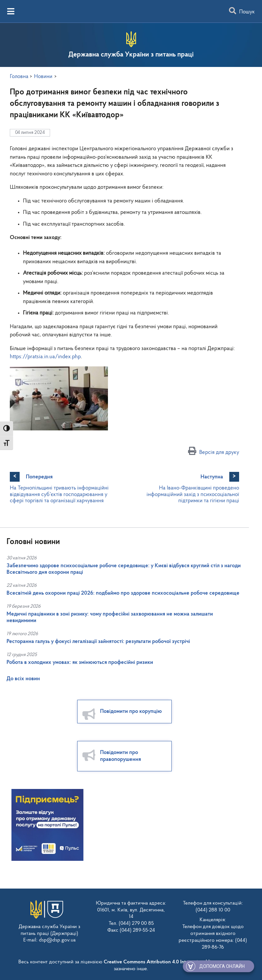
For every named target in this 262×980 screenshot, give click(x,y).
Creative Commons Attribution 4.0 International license (164, 962)
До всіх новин (23, 679)
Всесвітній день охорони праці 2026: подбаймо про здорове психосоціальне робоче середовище (123, 593)
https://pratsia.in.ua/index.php (45, 357)
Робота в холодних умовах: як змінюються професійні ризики (80, 662)
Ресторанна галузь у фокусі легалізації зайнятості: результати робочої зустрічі (98, 642)
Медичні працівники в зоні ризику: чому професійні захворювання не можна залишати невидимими (110, 617)
